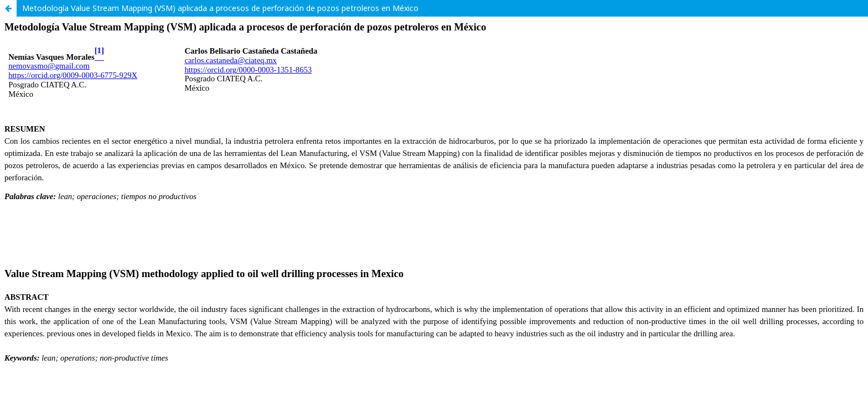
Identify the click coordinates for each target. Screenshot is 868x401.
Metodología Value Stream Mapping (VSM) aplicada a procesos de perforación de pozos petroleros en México (220, 8)
